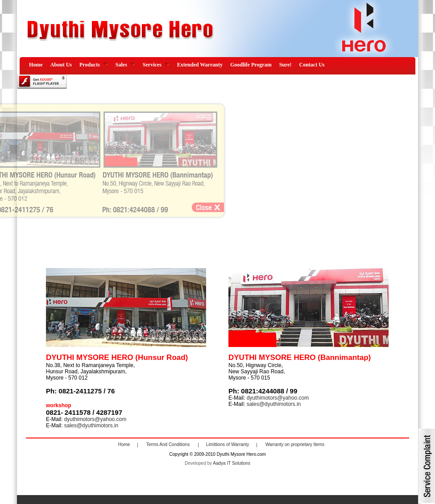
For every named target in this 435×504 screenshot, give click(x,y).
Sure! (286, 65)
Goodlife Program (251, 65)
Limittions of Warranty (228, 445)
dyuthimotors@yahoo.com (278, 398)
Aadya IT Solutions (232, 463)
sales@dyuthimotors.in (274, 404)
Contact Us (312, 65)
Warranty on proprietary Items (295, 445)
